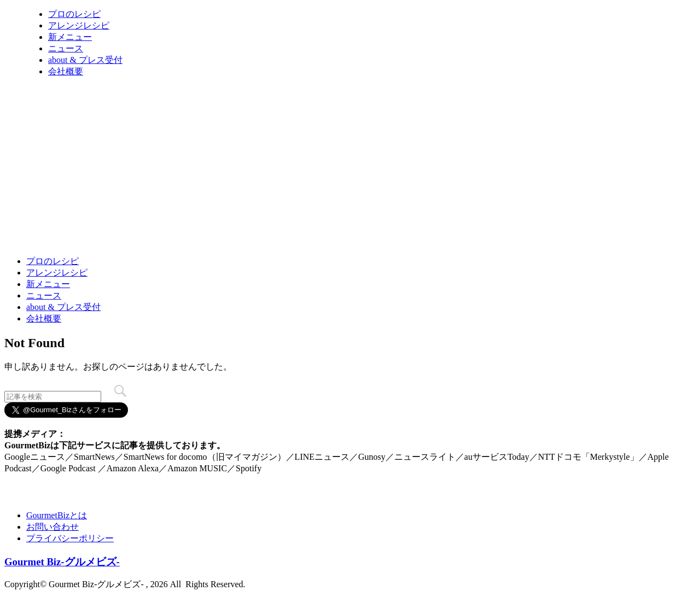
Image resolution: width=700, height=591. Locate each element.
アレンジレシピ (79, 25)
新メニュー (70, 37)
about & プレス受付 (85, 60)
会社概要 (66, 71)
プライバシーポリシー (70, 538)
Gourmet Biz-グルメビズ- (62, 562)
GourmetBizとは (57, 515)
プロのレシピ (74, 14)
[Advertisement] (203, 220)
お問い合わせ (52, 527)
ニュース (66, 48)
